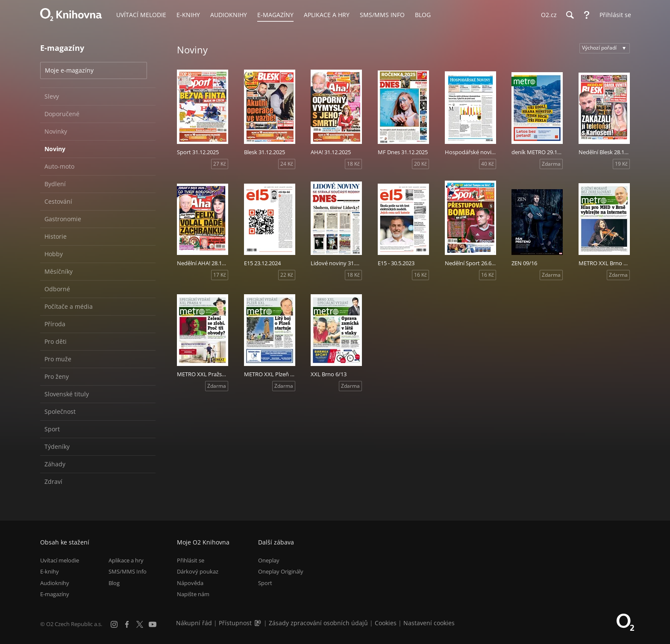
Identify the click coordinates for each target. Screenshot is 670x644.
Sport (265, 583)
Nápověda (190, 583)
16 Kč (420, 275)
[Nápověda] (587, 15)
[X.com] (140, 624)
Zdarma (551, 164)
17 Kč (220, 275)
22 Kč (287, 275)
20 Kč (420, 164)
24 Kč (287, 164)
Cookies (386, 623)
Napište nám (193, 594)
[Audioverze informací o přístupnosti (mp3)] (259, 623)
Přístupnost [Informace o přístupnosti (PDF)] (235, 623)
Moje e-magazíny (69, 70)
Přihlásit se (191, 560)
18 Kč (353, 164)
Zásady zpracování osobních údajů (318, 623)
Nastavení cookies (429, 623)
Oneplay (269, 560)
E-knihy (50, 571)
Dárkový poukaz (198, 571)
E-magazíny (55, 594)
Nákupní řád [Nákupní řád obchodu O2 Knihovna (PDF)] (194, 623)
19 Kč (621, 164)
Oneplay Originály (281, 571)
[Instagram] (114, 624)
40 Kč (488, 164)
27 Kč (220, 164)
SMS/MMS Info (128, 571)
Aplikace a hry (126, 560)
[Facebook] (127, 624)
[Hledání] (570, 15)
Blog (114, 583)
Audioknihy (55, 583)
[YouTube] (153, 624)
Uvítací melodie (60, 560)
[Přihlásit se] (613, 15)
